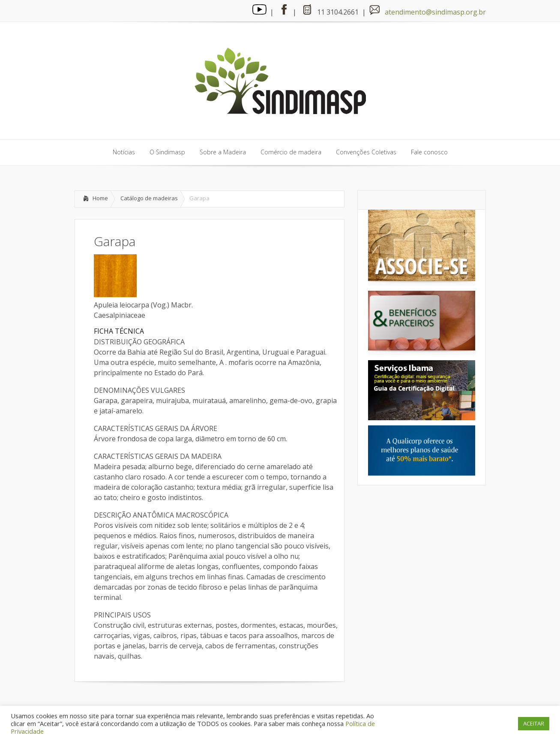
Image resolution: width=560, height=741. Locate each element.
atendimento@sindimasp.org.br (435, 12)
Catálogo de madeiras (149, 198)
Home (100, 198)
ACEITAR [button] (534, 723)
